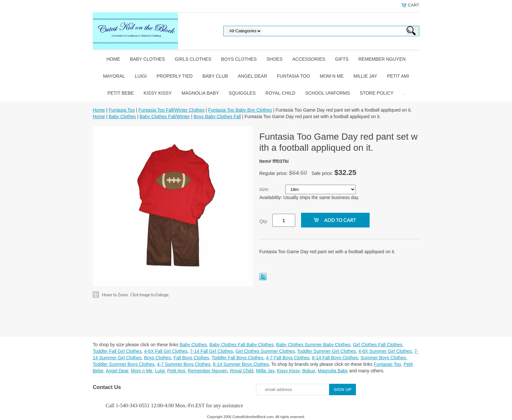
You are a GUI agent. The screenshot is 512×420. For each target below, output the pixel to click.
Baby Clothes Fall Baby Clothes (241, 345)
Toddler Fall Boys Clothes (238, 358)
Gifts (342, 59)
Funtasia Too (293, 76)
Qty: (264, 221)
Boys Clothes (239, 59)
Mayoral (114, 76)
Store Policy (377, 93)
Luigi (141, 76)
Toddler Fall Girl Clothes (117, 351)
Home (113, 59)
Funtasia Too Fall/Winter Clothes (171, 110)
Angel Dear (252, 76)
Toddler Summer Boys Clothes (124, 364)
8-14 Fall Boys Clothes (335, 358)
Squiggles (242, 93)
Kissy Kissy (158, 93)
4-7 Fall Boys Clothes (288, 358)
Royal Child (280, 93)
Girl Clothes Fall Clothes (378, 345)
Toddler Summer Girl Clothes (327, 351)
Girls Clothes (193, 59)
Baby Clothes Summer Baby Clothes (313, 345)
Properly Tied (174, 76)
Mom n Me (332, 76)
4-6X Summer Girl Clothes (385, 351)
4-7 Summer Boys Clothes (184, 364)
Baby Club (215, 76)
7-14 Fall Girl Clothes (212, 351)
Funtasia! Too (387, 364)
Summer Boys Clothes (383, 358)
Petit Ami (398, 76)
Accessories (309, 59)
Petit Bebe (121, 93)
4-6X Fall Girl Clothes (166, 351)
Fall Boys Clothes (191, 358)
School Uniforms (328, 93)
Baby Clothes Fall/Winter (165, 117)
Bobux (309, 371)
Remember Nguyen (382, 59)
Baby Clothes (147, 59)
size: (265, 189)
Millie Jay (365, 76)
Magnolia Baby (200, 93)
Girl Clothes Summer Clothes (265, 351)
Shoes (274, 59)
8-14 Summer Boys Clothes (241, 364)
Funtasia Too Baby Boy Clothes (240, 110)
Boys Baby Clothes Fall (217, 117)
